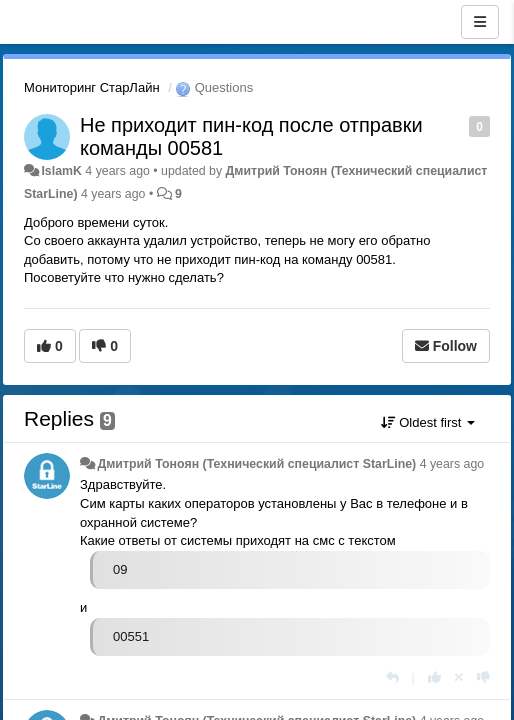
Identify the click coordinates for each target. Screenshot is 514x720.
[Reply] (392, 677)
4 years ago (452, 464)
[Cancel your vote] (459, 677)
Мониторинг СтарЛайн (92, 87)
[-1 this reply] (483, 677)
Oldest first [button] (428, 422)
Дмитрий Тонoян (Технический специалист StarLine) (256, 464)
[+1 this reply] (434, 677)
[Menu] (480, 22)
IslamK (61, 171)
